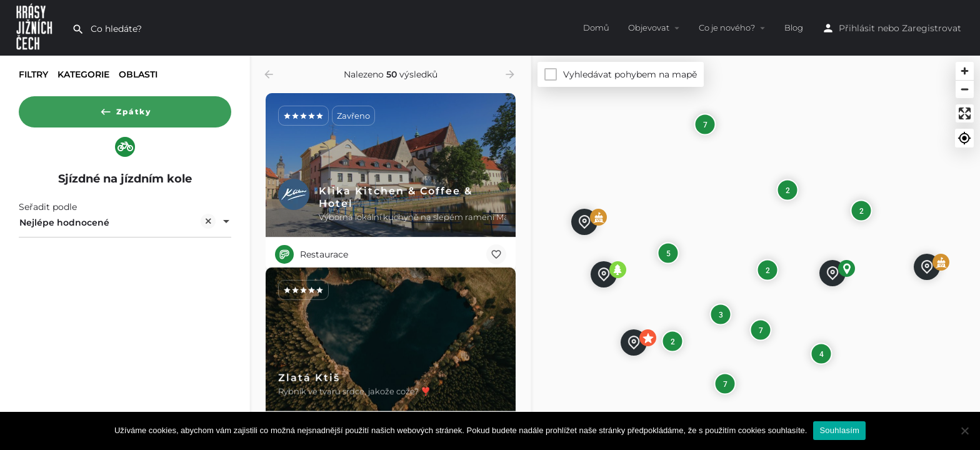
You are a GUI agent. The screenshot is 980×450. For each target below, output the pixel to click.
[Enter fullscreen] (965, 113)
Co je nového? (727, 27)
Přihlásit (857, 28)
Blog (794, 27)
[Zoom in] (965, 71)
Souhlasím (839, 430)
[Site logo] (36, 27)
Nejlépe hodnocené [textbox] (117, 227)
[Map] (756, 253)
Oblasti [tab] (138, 74)
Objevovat (649, 27)
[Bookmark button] (496, 254)
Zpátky (125, 109)
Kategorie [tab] (83, 74)
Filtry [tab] (33, 74)
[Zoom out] (965, 89)
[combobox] (125, 226)
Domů (596, 27)
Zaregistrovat (932, 28)
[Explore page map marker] (604, 274)
